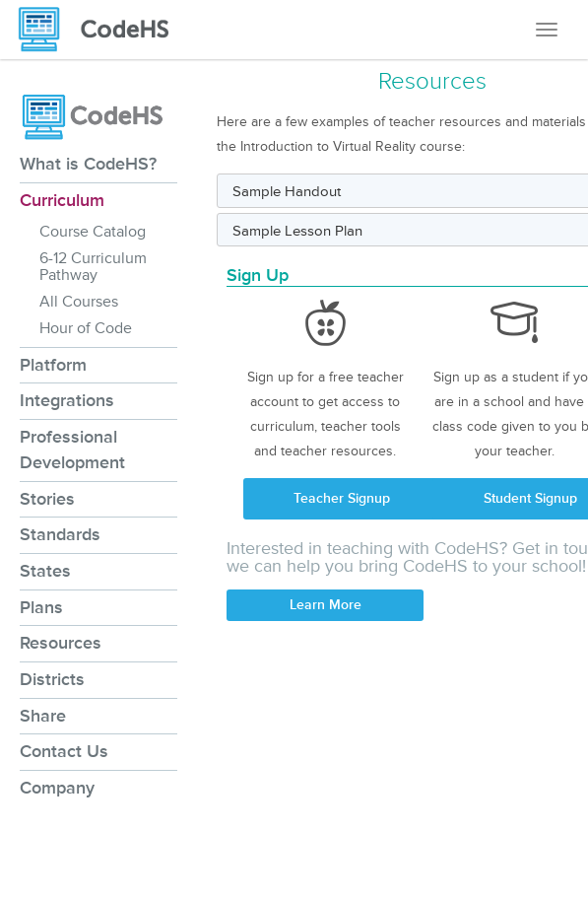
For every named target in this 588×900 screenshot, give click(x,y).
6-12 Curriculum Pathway (93, 267)
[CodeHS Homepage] (101, 30)
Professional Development (72, 450)
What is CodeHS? (88, 164)
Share (43, 716)
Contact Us (64, 751)
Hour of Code (86, 328)
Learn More (326, 605)
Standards (60, 534)
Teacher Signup (342, 498)
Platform (53, 365)
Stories (47, 499)
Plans (41, 607)
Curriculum (62, 200)
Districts (52, 679)
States (45, 571)
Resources (61, 643)
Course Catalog (93, 232)
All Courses (79, 302)
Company (57, 788)
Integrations (67, 400)
